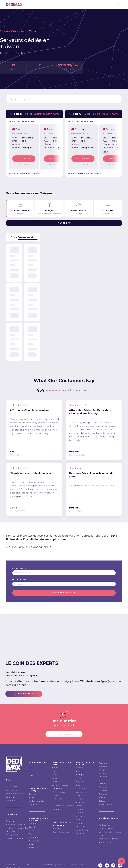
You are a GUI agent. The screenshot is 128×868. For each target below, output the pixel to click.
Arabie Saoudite (60, 780)
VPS (31, 770)
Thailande (57, 794)
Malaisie (56, 776)
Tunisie (33, 799)
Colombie (34, 832)
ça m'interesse (23, 690)
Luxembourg (82, 825)
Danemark (81, 787)
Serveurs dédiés (9, 31)
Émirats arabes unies (63, 800)
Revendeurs (12, 795)
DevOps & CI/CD (14, 830)
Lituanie (80, 821)
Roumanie (104, 772)
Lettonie (80, 818)
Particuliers (12, 792)
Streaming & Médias (16, 833)
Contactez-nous (63, 730)
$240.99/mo (26, 158)
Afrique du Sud (37, 796)
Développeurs (13, 785)
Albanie (79, 762)
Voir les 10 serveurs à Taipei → (24, 172)
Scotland (103, 775)
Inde (55, 766)
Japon (55, 773)
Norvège (103, 761)
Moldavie (80, 828)
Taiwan (56, 790)
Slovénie (103, 785)
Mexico (33, 839)
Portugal (103, 768)
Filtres (64, 222)
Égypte (33, 789)
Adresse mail (19, 567)
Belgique (80, 769)
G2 (90, 389)
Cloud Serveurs (38, 757)
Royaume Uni (105, 799)
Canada (33, 825)
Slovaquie (103, 782)
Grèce (78, 800)
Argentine (34, 818)
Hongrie (79, 804)
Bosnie (79, 773)
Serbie (102, 778)
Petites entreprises (15, 788)
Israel (55, 769)
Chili (32, 829)
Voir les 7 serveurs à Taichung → (85, 172)
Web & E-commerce (16, 819)
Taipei (18, 114)
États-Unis (34, 843)
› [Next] (58, 146)
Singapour (58, 783)
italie (78, 814)
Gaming (10, 816)
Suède (102, 792)
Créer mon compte (63, 591)
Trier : (14, 236)
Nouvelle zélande (61, 826)
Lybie (32, 792)
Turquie (56, 797)
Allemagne (81, 797)
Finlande (80, 790)
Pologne (103, 765)
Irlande (79, 811)
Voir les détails (26, 163)
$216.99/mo (85, 158)
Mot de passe (19, 578)
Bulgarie (80, 776)
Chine (55, 762)
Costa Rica (34, 836)
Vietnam (57, 804)
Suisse (102, 796)
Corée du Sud (59, 787)
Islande (79, 807)
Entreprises (12, 781)
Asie (24, 31)
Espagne (103, 789)
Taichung (78, 114)
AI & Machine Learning (17, 823)
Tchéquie (80, 783)
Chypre (79, 780)
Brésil (32, 822)
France (79, 794)
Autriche (80, 766)
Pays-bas (103, 758)
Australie (57, 823)
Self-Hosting (12, 826)
